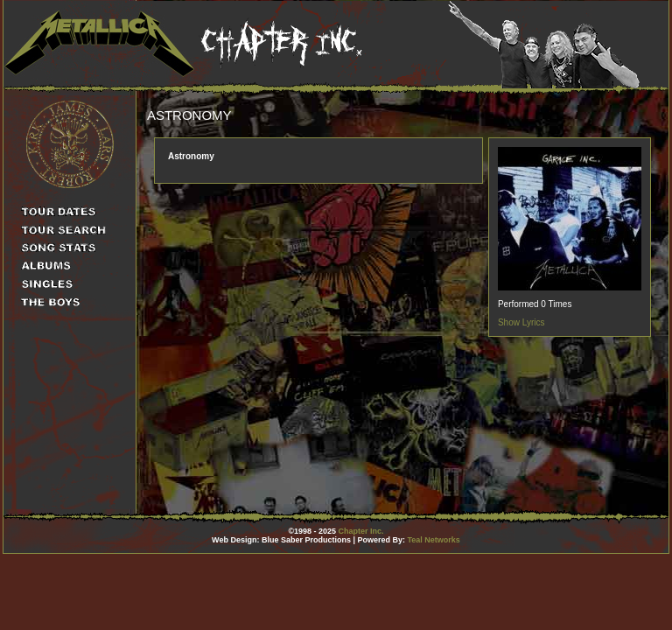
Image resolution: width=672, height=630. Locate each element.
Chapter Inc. (361, 531)
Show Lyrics (521, 322)
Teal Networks (434, 540)
